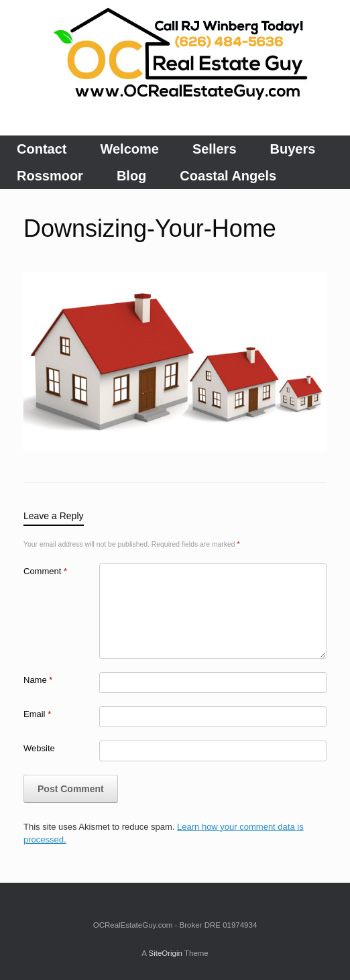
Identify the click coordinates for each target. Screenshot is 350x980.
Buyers (293, 149)
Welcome (129, 149)
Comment (45, 571)
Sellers (215, 149)
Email (37, 714)
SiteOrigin (165, 953)
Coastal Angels (228, 176)
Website (39, 748)
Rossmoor (50, 176)
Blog (131, 176)
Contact (42, 149)
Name (38, 680)
